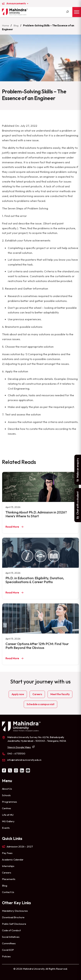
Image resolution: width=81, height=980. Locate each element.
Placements (9, 879)
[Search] (68, 12)
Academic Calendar (13, 860)
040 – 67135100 (16, 753)
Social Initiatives (11, 937)
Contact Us (8, 892)
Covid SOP (8, 950)
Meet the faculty (60, 694)
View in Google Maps (19, 747)
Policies (6, 956)
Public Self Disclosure (14, 924)
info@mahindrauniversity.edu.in (24, 760)
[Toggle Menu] (77, 12)
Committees (9, 943)
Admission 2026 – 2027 (20, 847)
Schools (6, 795)
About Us (7, 789)
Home (5, 25)
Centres (6, 808)
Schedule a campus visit (40, 704)
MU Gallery (8, 821)
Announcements (16, 4)
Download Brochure (13, 917)
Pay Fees (7, 853)
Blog (16, 25)
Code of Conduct (11, 930)
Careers (37, 694)
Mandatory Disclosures (15, 911)
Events (6, 828)
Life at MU (8, 815)
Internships (8, 866)
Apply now (18, 694)
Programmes (9, 802)
